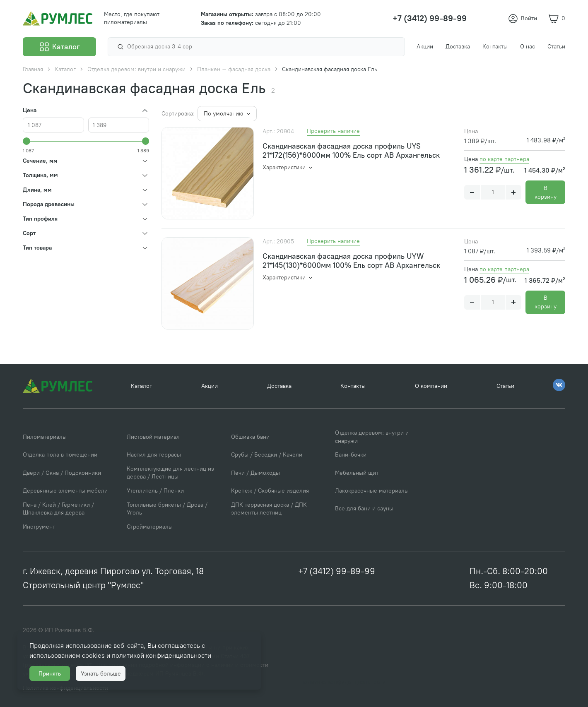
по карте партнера (504, 159)
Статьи (505, 386)
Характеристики (285, 167)
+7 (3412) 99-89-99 (337, 571)
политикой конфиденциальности (161, 655)
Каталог (141, 386)
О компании (431, 386)
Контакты (353, 386)
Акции (210, 386)
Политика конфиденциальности (343, 682)
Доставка (279, 386)
